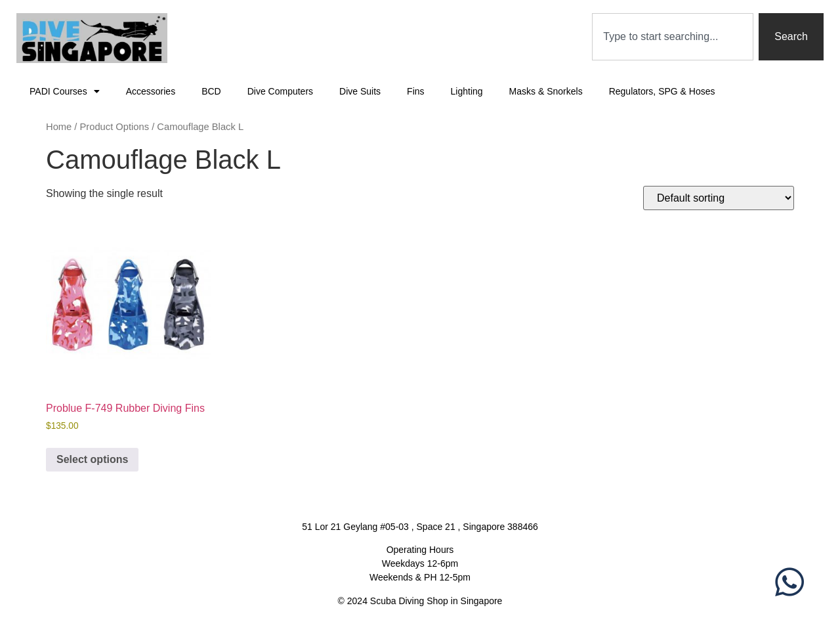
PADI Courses (65, 91)
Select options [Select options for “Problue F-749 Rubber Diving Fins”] (92, 459)
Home (59, 127)
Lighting (467, 91)
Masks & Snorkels (546, 91)
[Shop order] (719, 198)
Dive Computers (280, 91)
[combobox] (673, 37)
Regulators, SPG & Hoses (662, 91)
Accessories (151, 91)
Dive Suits (360, 91)
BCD (211, 91)
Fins (415, 91)
